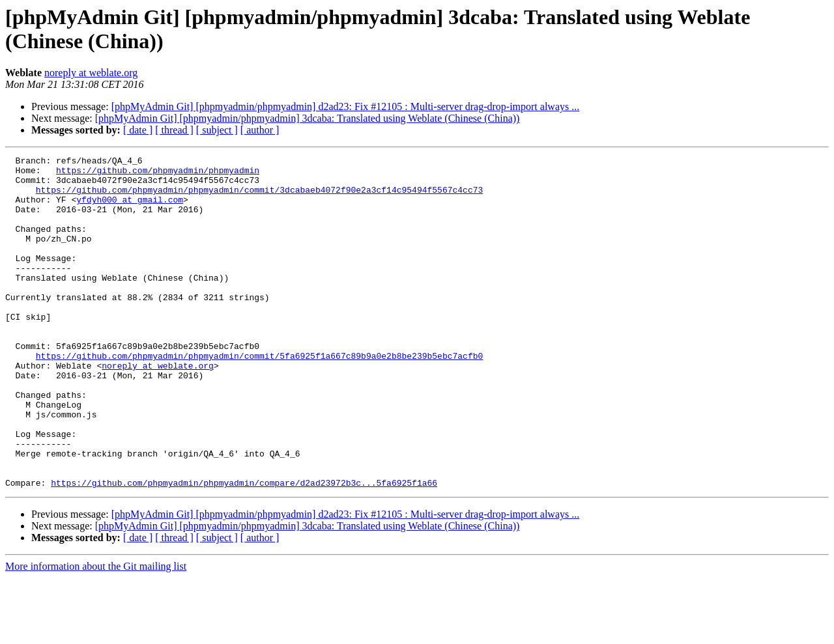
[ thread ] (174, 130)
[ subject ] (217, 130)
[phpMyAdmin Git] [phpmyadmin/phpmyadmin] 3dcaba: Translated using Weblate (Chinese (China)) (308, 118)
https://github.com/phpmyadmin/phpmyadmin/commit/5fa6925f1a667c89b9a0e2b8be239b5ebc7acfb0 (259, 397)
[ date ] (138, 130)
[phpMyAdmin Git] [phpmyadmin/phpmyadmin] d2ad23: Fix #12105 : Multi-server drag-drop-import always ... (346, 106)
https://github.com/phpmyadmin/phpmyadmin (158, 174)
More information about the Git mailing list (96, 633)
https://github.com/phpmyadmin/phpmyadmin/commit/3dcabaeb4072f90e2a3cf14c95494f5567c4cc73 (259, 197)
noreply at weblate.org (91, 73)
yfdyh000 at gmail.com (130, 209)
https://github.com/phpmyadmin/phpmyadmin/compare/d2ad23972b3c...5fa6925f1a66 (244, 549)
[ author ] (260, 130)
